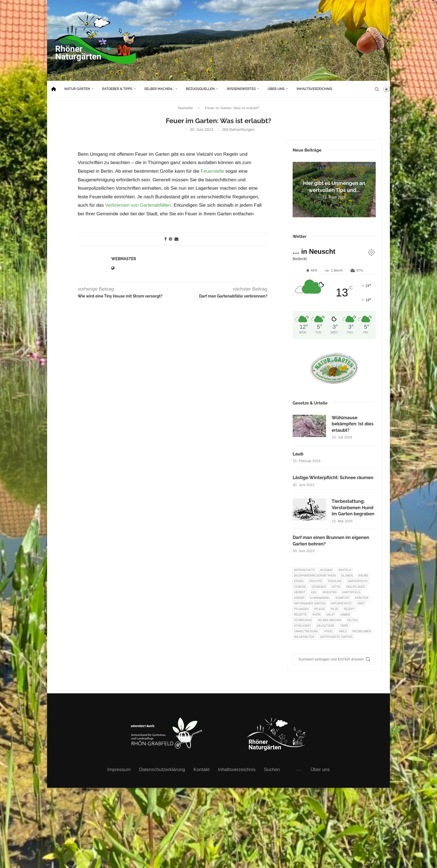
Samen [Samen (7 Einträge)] (345, 615)
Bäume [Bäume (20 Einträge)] (363, 576)
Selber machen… (159, 89)
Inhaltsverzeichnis (314, 89)
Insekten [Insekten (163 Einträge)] (330, 592)
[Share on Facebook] (166, 239)
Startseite (185, 108)
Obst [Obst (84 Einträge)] (361, 604)
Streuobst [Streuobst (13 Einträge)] (303, 626)
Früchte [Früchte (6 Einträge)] (316, 581)
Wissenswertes (241, 89)
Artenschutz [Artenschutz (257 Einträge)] (304, 570)
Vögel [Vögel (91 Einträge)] (329, 631)
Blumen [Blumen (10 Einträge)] (347, 576)
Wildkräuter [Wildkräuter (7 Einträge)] (304, 637)
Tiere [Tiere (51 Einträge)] (344, 626)
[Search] (377, 89)
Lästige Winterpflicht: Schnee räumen (333, 478)
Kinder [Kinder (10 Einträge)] (299, 598)
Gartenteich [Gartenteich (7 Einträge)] (358, 581)
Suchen (272, 770)
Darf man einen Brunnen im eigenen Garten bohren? (331, 541)
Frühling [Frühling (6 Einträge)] (335, 581)
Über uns (276, 89)
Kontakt (201, 770)
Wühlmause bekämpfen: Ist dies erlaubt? (353, 424)
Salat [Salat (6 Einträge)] (330, 615)
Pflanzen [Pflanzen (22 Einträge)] (301, 609)
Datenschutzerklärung (162, 770)
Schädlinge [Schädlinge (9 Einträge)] (303, 620)
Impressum (119, 770)
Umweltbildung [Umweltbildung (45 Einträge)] (306, 631)
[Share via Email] (176, 239)
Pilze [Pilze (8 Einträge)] (334, 609)
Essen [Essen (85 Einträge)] (299, 581)
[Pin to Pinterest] (171, 239)
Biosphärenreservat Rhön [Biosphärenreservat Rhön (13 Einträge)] (315, 576)
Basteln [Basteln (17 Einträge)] (345, 570)
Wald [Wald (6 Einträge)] (343, 631)
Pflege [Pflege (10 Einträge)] (320, 609)
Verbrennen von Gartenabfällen (138, 205)
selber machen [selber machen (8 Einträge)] (330, 620)
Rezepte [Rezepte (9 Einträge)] (300, 615)
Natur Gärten (77, 89)
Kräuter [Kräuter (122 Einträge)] (362, 598)
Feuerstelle (212, 171)
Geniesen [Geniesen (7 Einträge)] (319, 587)
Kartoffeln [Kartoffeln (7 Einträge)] (351, 592)
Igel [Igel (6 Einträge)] (314, 592)
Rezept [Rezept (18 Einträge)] (349, 609)
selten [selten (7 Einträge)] (352, 620)
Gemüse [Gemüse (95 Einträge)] (300, 587)
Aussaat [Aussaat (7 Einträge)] (327, 570)
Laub (298, 454)
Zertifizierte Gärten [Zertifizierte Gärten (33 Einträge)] (336, 637)
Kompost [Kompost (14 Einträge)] (343, 598)
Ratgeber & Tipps (117, 89)
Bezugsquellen (200, 89)
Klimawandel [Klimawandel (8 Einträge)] (320, 598)
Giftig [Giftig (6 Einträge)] (336, 587)
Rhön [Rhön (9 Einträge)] (316, 615)
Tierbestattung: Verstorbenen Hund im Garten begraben (353, 508)
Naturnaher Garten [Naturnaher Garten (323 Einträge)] (310, 604)
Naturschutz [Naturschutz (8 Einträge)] (341, 604)
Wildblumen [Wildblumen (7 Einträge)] (362, 631)
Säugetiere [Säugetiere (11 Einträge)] (326, 626)
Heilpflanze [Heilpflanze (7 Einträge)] (356, 587)
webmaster (124, 259)
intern (299, 770)
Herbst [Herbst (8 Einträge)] (300, 592)
